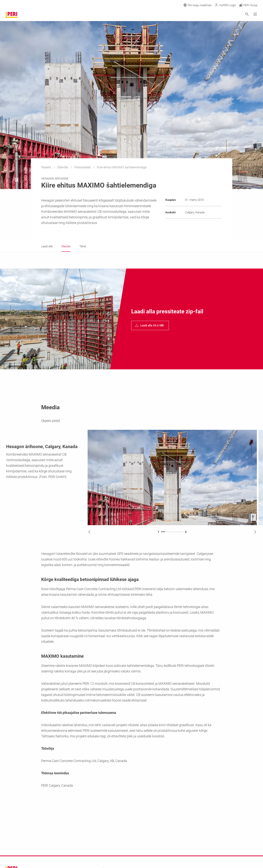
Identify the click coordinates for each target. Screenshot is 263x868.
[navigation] (150, 325)
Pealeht (47, 167)
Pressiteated (83, 167)
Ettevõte (63, 167)
